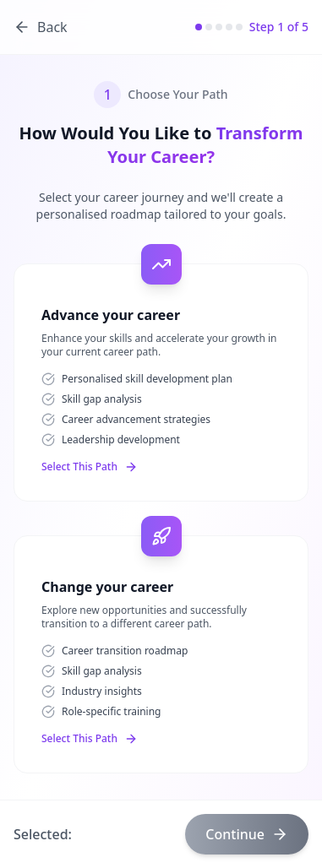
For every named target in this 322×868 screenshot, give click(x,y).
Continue (247, 834)
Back (41, 27)
